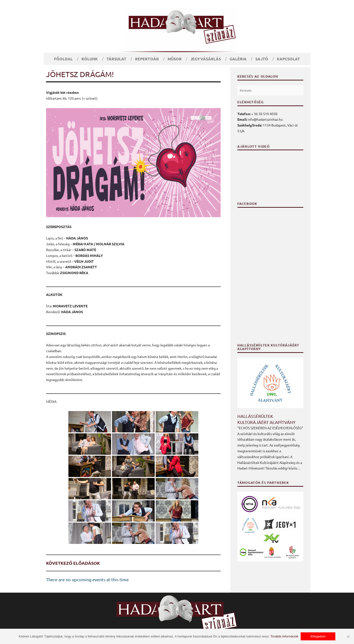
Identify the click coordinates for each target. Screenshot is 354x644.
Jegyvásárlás (206, 59)
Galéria (238, 59)
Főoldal (63, 59)
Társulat (116, 59)
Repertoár (147, 59)
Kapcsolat (288, 59)
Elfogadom (318, 636)
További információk (284, 636)
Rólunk (90, 59)
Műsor (175, 59)
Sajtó (262, 59)
